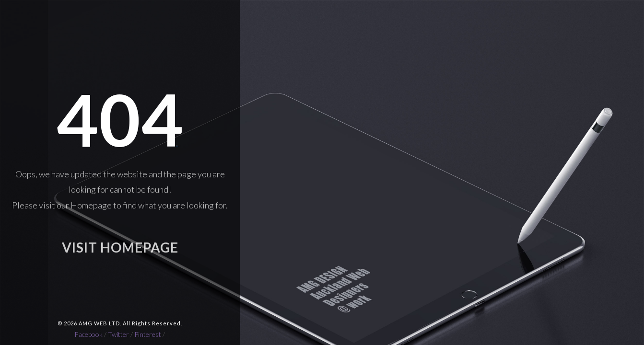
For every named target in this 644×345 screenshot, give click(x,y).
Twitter (118, 334)
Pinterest (148, 334)
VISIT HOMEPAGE (120, 250)
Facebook (89, 334)
